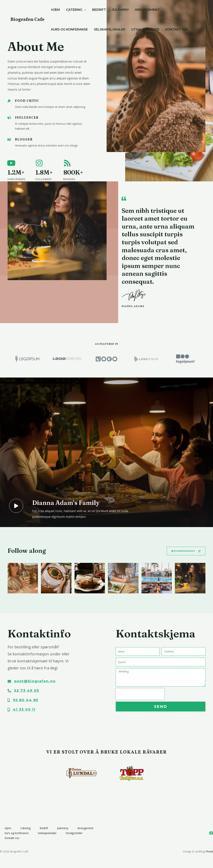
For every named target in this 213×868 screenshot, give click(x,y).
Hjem (8, 828)
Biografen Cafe (27, 20)
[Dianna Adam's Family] (16, 506)
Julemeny (63, 828)
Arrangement (85, 828)
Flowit (209, 851)
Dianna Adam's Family (66, 503)
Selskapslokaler (47, 833)
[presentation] (140, 694)
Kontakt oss (12, 838)
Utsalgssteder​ (74, 833)
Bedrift (44, 828)
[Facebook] (211, 833)
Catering (25, 828)
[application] (84, 10)
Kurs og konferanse (17, 833)
